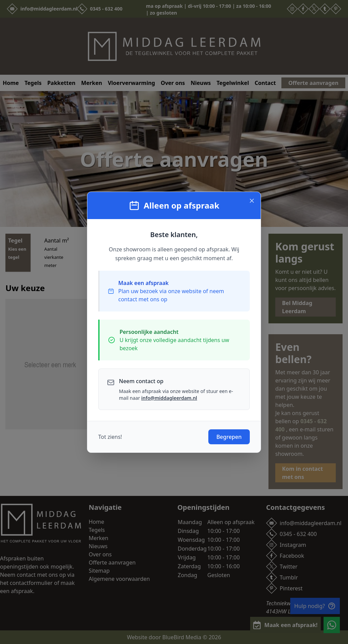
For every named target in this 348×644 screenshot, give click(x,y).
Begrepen (229, 437)
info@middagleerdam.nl (169, 398)
